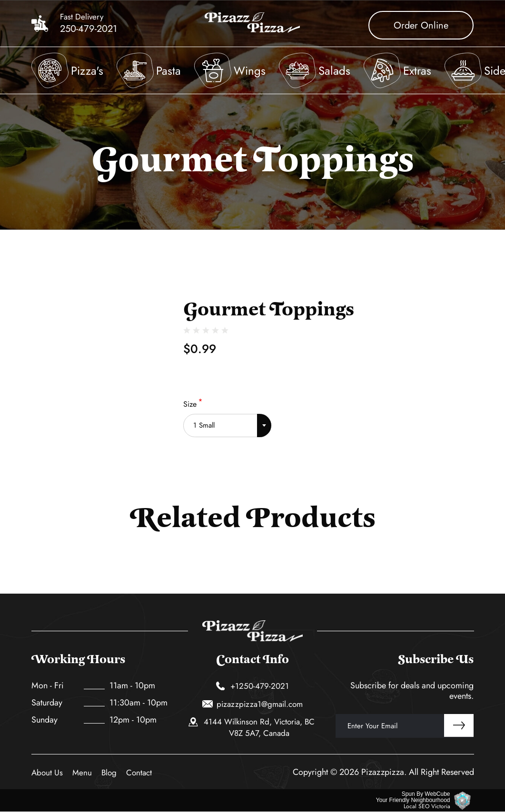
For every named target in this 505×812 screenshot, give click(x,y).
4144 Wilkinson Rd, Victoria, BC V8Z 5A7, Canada (252, 727)
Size (190, 404)
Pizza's (87, 71)
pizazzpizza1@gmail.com (253, 704)
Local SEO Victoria (427, 807)
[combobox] (227, 422)
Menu (82, 773)
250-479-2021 (89, 29)
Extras (417, 71)
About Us (47, 773)
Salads (334, 71)
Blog (109, 773)
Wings (250, 71)
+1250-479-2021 (253, 686)
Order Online (421, 25)
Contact (139, 773)
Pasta (168, 71)
